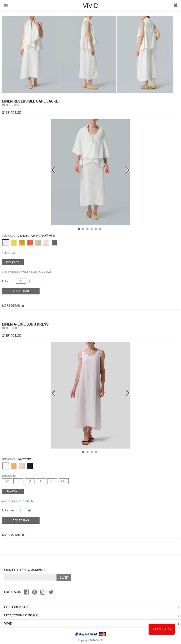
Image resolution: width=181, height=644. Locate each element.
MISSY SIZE (29, 272)
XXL (64, 481)
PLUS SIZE (45, 272)
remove (12, 281)
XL (52, 481)
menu (6, 6)
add (30, 281)
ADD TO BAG (21, 291)
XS (7, 481)
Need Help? (162, 629)
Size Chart (13, 262)
